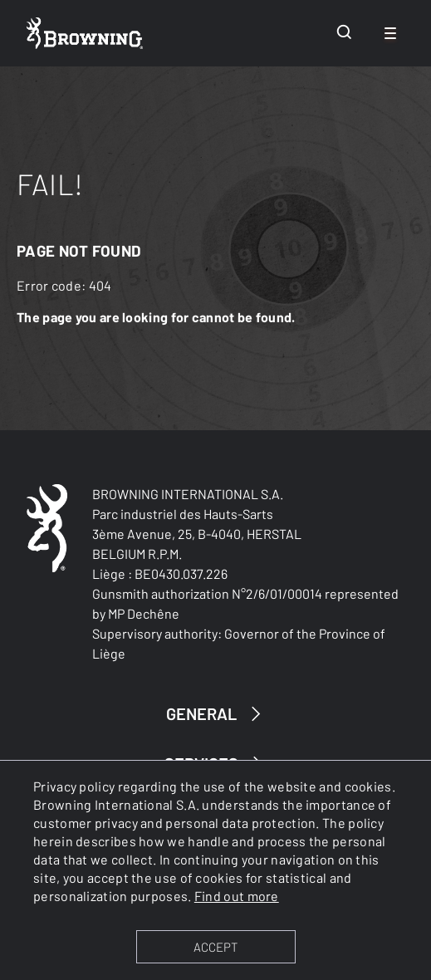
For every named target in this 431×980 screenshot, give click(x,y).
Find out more (237, 896)
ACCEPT (215, 947)
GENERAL (216, 714)
